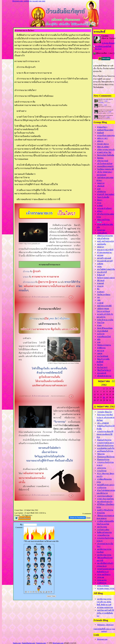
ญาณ (99, 203)
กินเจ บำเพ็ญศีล (103, 197)
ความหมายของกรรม (105, 607)
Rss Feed (98, 49)
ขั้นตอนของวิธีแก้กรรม (106, 457)
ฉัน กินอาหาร (102, 367)
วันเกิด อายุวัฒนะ (104, 294)
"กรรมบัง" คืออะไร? (105, 412)
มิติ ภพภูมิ (101, 280)
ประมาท (100, 286)
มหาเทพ (100, 255)
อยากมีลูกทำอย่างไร (105, 502)
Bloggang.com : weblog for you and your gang (29, 1)
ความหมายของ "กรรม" (106, 588)
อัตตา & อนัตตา (103, 147)
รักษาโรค (101, 323)
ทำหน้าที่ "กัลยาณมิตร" (106, 194)
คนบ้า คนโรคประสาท (105, 241)
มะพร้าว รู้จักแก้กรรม (105, 510)
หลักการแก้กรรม (103, 220)
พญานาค (101, 351)
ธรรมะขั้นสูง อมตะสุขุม (106, 135)
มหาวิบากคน (102, 527)
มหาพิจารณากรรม (104, 555)
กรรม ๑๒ (101, 577)
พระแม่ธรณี (102, 373)
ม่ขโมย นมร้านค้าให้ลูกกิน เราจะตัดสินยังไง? (105, 613)
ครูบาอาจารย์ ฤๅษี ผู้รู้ (105, 250)
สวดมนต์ (100, 283)
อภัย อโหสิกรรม (103, 238)
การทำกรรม (102, 583)
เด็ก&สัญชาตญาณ (104, 376)
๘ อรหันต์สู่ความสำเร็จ (106, 448)
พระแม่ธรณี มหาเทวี (105, 261)
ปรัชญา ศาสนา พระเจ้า (106, 149)
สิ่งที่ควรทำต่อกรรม (104, 532)
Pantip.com (17, 643)
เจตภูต (100, 353)
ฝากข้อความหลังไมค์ (103, 46)
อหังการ (100, 141)
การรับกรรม (102, 488)
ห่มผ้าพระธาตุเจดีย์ (104, 306)
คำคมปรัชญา (102, 127)
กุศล (99, 300)
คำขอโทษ (101, 513)
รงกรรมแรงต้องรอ (105, 496)
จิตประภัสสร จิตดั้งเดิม (106, 155)
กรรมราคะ (101, 230)
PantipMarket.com (28, 643)
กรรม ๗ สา (102, 580)
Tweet (88, 518)
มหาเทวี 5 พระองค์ (104, 258)
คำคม (99, 325)
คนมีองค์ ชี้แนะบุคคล (105, 130)
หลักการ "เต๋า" (103, 138)
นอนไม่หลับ (102, 244)
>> (113, 381)
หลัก (99, 339)
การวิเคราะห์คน (103, 530)
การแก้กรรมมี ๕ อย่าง (105, 443)
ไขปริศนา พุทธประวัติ (105, 169)
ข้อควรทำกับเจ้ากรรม (105, 445)
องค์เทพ (100, 264)
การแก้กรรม (102, 471)
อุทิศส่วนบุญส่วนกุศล (105, 236)
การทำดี (100, 303)
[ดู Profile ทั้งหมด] (108, 43)
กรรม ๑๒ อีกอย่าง (104, 574)
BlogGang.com (58, 643)
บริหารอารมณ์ (103, 161)
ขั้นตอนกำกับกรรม (104, 440)
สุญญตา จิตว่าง (103, 144)
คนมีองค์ (100, 133)
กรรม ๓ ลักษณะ (103, 586)
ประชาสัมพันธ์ (103, 331)
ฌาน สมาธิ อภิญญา (105, 208)
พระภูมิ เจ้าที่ (102, 272)
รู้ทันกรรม (101, 454)
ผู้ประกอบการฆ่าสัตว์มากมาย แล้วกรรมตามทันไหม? (106, 417)
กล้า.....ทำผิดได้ (103, 423)
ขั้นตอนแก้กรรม (103, 459)
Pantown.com (41, 643)
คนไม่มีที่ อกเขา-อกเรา (106, 485)
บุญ (98, 297)
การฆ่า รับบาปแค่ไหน (105, 499)
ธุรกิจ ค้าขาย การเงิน (105, 320)
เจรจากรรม (102, 468)
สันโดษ (100, 365)
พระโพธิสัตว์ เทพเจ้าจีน (106, 269)
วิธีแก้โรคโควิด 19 (104, 370)
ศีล (98, 289)
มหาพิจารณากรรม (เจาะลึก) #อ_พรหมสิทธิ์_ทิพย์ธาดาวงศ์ (104, 602)
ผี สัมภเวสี (101, 275)
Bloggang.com (102, 639)
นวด (99, 342)
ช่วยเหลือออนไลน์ (104, 337)
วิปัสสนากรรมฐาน (104, 345)
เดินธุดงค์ (101, 186)
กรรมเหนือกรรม (103, 535)
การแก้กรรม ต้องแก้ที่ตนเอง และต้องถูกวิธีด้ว (105, 434)
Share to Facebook (77, 518)
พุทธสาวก (101, 183)
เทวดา (100, 266)
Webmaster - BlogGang (105, 625)
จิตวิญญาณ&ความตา (106, 278)
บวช (99, 189)
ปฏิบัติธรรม (101, 192)
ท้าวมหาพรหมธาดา (105, 252)
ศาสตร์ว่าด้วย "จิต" (104, 152)
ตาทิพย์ (100, 206)
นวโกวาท (101, 334)
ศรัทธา (100, 211)
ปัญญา (100, 200)
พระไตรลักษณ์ (103, 356)
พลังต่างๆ (101, 247)
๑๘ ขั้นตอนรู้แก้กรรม (105, 451)
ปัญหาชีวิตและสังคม (105, 328)
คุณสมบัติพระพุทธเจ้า (105, 166)
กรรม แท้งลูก (102, 233)
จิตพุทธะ (100, 158)
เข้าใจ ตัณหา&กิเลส (105, 163)
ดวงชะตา (101, 292)
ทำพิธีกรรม (101, 348)
